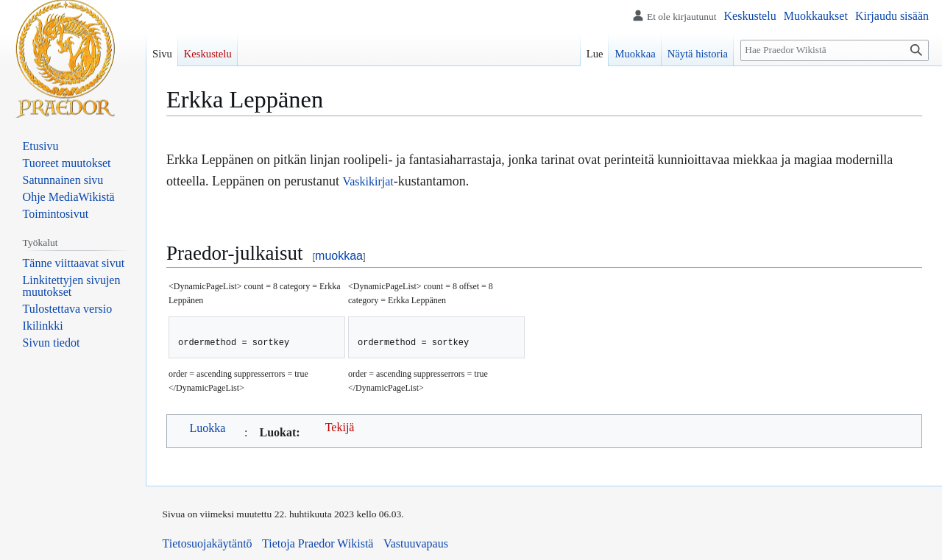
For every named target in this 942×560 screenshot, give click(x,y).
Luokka (208, 428)
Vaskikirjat (368, 181)
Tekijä (340, 427)
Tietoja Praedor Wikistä (318, 543)
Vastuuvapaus (416, 543)
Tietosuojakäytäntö (208, 543)
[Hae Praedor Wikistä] (835, 50)
